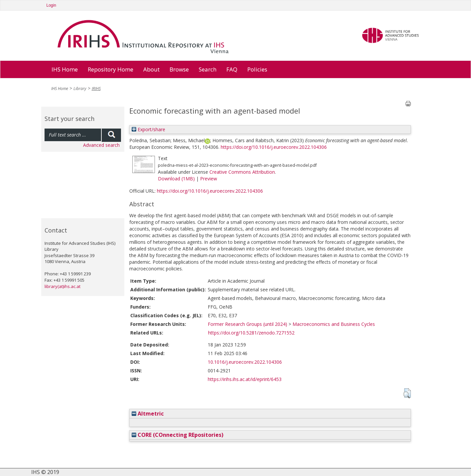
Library (80, 89)
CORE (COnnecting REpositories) (177, 435)
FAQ (232, 69)
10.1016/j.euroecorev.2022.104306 (245, 362)
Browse (179, 69)
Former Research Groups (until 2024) (247, 324)
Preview (209, 179)
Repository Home (111, 69)
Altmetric (148, 414)
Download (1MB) (176, 179)
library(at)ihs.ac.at (62, 286)
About (151, 69)
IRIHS (96, 89)
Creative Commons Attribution (242, 172)
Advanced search (101, 145)
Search (208, 69)
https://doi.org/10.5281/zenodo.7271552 (251, 333)
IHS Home (65, 69)
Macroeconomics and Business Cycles (334, 324)
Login (51, 5)
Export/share (148, 129)
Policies (257, 69)
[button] (407, 393)
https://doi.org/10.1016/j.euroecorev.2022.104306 (274, 147)
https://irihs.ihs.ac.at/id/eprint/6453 (245, 379)
